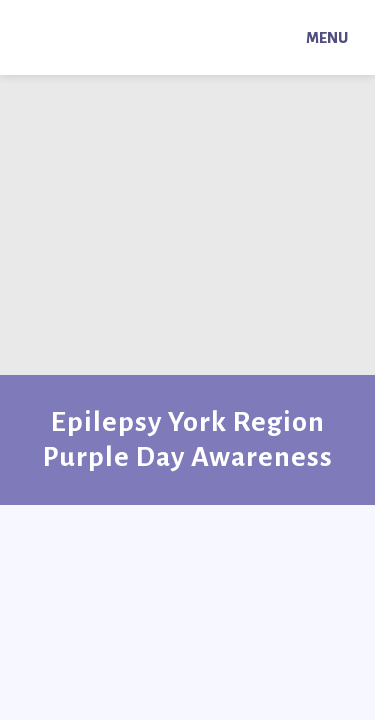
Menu (327, 38)
